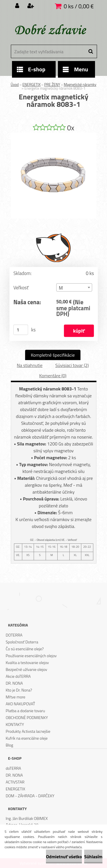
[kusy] (21, 330)
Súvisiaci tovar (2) (72, 365)
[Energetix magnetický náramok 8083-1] (54, 135)
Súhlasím (93, 857)
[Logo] (50, 30)
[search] (91, 52)
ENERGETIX (32, 85)
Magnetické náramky (80, 85)
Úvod (15, 85)
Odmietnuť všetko (64, 857)
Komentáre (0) (53, 376)
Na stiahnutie (30, 365)
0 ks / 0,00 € (79, 6)
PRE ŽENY (52, 85)
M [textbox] (61, 288)
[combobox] (74, 287)
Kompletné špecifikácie (53, 355)
